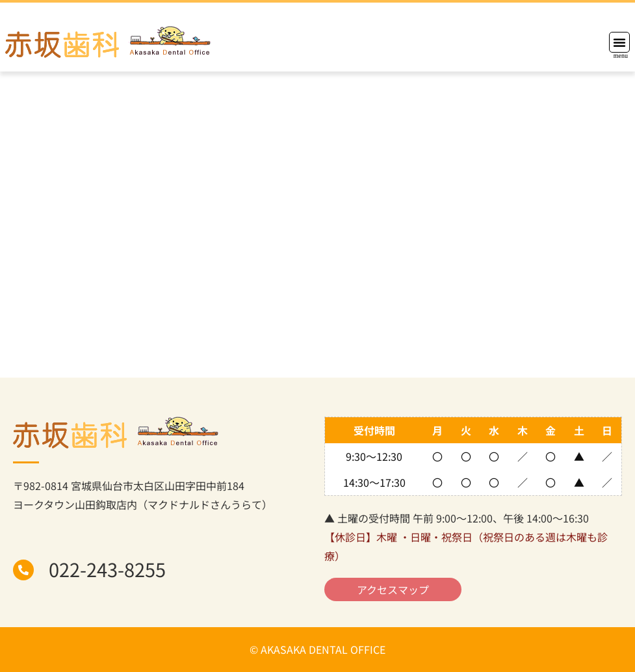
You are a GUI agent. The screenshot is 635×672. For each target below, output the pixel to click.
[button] (619, 42)
